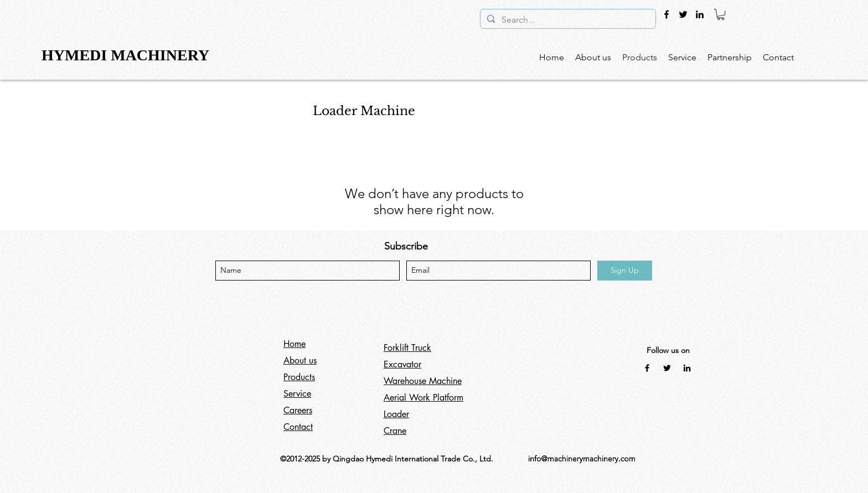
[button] (721, 14)
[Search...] (567, 20)
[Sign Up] (625, 271)
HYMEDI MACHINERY (127, 55)
